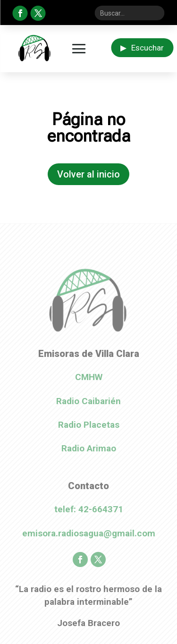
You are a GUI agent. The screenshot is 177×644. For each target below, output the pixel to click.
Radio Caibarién (88, 401)
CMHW (89, 377)
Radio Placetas (89, 425)
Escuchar (142, 48)
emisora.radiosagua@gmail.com (89, 533)
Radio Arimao (89, 448)
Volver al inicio (88, 174)
